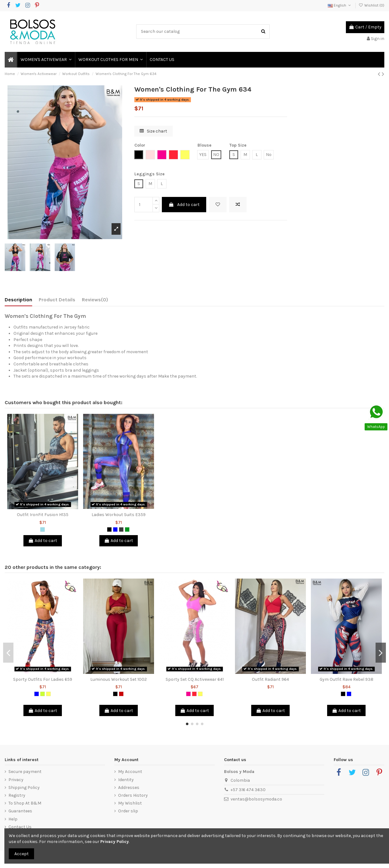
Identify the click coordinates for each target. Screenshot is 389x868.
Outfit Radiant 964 (270, 679)
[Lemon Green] (42, 694)
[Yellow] (48, 694)
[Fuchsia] (188, 694)
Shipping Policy (24, 788)
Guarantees (20, 811)
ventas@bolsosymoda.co (256, 799)
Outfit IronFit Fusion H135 (43, 515)
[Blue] (115, 529)
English (340, 5)
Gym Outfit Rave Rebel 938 (347, 679)
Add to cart (184, 205)
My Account (130, 772)
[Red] (121, 694)
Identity (126, 780)
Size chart (153, 131)
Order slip (128, 811)
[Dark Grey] (121, 529)
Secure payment (25, 772)
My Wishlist (130, 803)
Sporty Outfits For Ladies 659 (43, 679)
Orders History (133, 795)
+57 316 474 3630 (248, 790)
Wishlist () (372, 5)
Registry (17, 795)
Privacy (16, 780)
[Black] (109, 529)
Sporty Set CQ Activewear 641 (195, 679)
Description (18, 300)
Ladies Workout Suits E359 (119, 515)
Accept (22, 854)
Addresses (129, 788)
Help (13, 819)
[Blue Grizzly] (42, 529)
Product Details (57, 300)
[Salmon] (194, 694)
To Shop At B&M (25, 803)
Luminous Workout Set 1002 (119, 679)
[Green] (127, 529)
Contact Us (20, 827)
